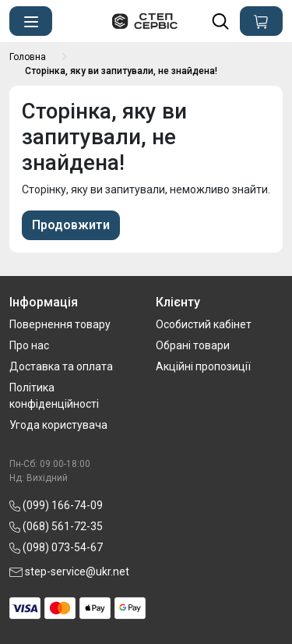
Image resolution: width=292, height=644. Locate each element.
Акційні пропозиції (203, 366)
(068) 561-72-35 (56, 526)
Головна (28, 57)
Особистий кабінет (204, 324)
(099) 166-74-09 (56, 505)
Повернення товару (60, 324)
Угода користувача (58, 425)
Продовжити (71, 225)
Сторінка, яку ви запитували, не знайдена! (121, 71)
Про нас (29, 345)
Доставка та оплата (61, 366)
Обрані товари (193, 345)
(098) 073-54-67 (56, 547)
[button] (31, 21)
